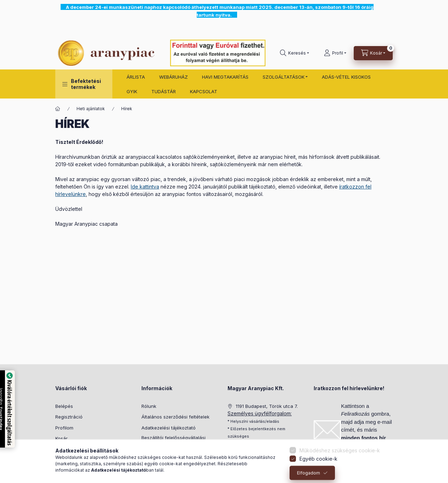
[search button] (295, 53)
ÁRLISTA (136, 77)
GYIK (132, 91)
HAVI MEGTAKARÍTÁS (225, 77)
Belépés (64, 406)
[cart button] (373, 53)
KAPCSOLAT (204, 91)
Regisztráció (69, 417)
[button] (84, 84)
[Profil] (335, 53)
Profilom (64, 428)
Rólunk (149, 406)
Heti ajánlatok (91, 109)
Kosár (61, 438)
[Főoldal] (58, 109)
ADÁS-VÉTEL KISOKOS (346, 77)
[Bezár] (388, 18)
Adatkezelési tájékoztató (169, 428)
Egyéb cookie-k (318, 469)
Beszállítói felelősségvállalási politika (173, 441)
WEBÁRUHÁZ (173, 77)
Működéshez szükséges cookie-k (340, 460)
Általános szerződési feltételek (175, 417)
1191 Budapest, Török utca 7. (267, 406)
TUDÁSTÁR (164, 91)
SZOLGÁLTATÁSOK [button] (284, 77)
